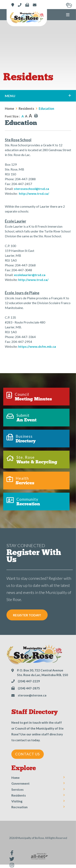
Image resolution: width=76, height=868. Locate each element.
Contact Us (27, 754)
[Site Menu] (38, 96)
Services (17, 789)
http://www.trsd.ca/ (34, 193)
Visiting (17, 801)
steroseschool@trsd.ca (32, 189)
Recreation (19, 807)
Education (46, 108)
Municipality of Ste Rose (27, 18)
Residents (26, 108)
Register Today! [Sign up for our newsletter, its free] (27, 615)
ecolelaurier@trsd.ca (30, 275)
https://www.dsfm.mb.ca (37, 346)
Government (20, 783)
